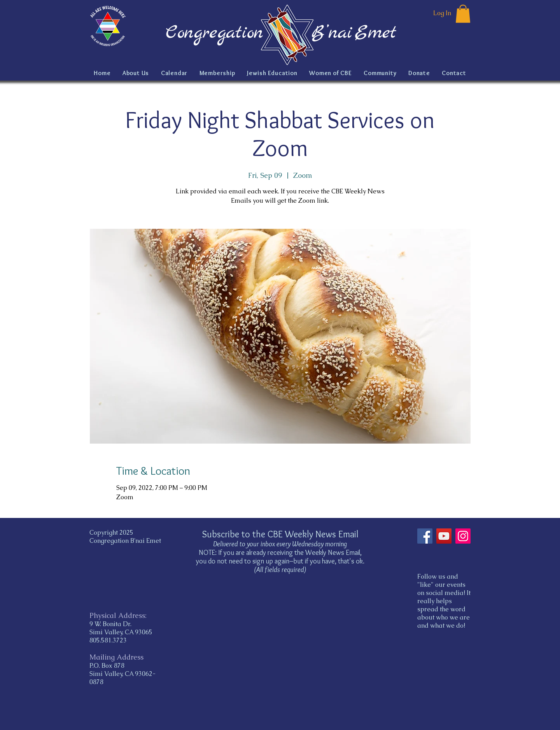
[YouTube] (444, 536)
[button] (463, 14)
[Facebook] (425, 536)
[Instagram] (463, 536)
